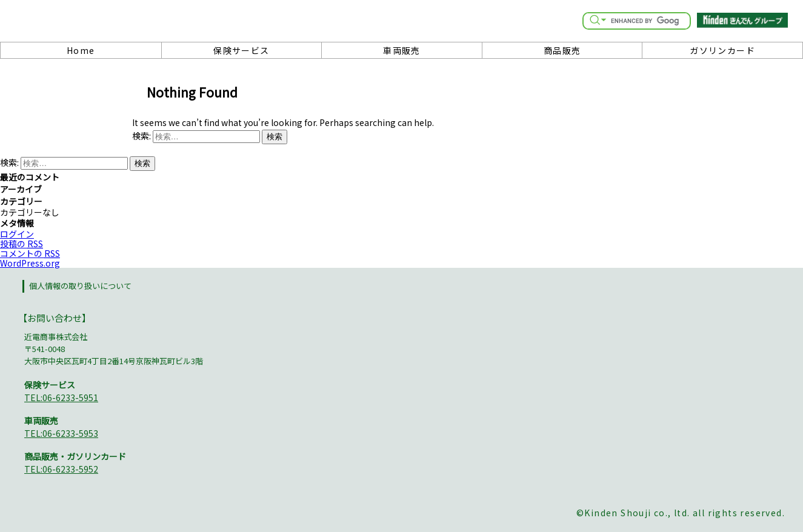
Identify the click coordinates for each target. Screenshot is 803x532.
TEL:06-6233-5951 (61, 397)
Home (81, 50)
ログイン (17, 234)
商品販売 (562, 50)
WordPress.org (30, 263)
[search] (645, 21)
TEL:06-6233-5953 (61, 433)
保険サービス (241, 50)
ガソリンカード (722, 50)
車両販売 (402, 50)
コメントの (30, 253)
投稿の (22, 244)
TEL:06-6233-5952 (61, 469)
